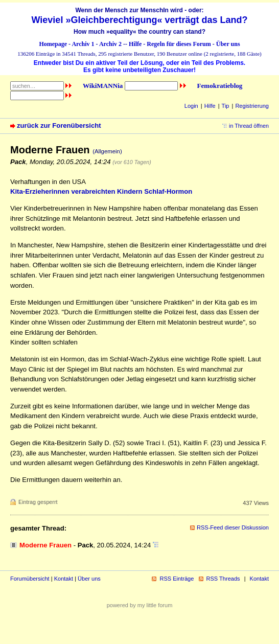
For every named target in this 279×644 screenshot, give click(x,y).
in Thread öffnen (249, 126)
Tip (226, 106)
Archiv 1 (83, 44)
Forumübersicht (30, 579)
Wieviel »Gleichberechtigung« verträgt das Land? (140, 20)
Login (191, 106)
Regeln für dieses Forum (179, 44)
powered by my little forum (140, 605)
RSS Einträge (177, 579)
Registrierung (252, 106)
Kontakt (64, 579)
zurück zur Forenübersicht (59, 125)
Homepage (53, 44)
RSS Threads (223, 579)
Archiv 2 (110, 44)
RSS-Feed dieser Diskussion (233, 527)
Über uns (228, 44)
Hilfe (135, 44)
